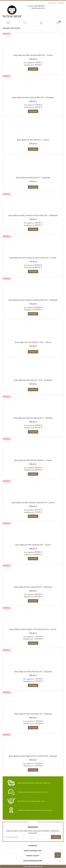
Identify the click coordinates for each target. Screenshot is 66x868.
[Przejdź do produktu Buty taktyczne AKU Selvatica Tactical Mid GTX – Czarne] (33, 248)
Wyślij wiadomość (38, 8)
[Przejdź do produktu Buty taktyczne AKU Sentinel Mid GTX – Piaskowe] (33, 87)
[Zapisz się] (56, 837)
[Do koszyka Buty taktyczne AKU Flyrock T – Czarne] (33, 149)
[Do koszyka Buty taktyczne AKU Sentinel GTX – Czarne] (33, 559)
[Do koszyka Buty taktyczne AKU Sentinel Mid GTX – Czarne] (33, 69)
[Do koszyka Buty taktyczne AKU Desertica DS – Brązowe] (33, 685)
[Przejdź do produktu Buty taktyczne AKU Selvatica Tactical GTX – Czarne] (33, 492)
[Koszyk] (58, 23)
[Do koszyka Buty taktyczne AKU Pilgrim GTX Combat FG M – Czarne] (33, 643)
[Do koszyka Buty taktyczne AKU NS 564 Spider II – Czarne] (33, 474)
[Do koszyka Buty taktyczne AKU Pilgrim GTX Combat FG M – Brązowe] (33, 770)
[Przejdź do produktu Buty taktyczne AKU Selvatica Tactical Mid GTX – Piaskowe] (33, 290)
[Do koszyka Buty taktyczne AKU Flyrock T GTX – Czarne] (33, 352)
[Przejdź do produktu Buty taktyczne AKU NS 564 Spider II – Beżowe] (33, 408)
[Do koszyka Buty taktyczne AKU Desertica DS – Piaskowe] (33, 728)
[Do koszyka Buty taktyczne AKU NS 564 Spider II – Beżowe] (33, 432)
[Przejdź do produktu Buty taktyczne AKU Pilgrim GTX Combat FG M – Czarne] (33, 619)
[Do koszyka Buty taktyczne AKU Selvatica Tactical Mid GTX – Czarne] (33, 272)
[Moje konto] (41, 23)
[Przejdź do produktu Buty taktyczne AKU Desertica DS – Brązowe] (33, 661)
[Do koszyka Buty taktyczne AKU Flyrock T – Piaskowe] (33, 187)
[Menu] (8, 23)
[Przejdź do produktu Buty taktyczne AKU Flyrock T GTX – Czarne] (33, 332)
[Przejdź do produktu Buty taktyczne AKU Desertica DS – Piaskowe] (33, 704)
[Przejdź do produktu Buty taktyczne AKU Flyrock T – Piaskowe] (33, 168)
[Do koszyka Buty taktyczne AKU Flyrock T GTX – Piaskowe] (33, 390)
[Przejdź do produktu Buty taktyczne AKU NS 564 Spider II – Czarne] (33, 450)
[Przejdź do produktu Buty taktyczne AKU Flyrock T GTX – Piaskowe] (33, 370)
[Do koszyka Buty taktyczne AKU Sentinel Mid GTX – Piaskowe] (33, 111)
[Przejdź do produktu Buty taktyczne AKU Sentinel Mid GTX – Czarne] (33, 45)
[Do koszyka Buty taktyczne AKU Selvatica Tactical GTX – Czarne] (33, 516)
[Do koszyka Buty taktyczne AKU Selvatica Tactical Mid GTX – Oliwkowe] (33, 229)
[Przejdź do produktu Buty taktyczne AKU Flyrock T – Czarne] (33, 130)
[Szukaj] (25, 23)
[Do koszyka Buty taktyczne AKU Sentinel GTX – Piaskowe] (33, 601)
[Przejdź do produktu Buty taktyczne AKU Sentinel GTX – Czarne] (33, 535)
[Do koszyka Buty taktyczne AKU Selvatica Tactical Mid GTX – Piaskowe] (33, 314)
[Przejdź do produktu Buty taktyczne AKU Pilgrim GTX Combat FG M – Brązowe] (33, 746)
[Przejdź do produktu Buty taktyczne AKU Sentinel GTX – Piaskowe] (33, 577)
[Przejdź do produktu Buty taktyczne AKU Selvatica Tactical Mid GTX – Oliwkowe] (33, 205)
